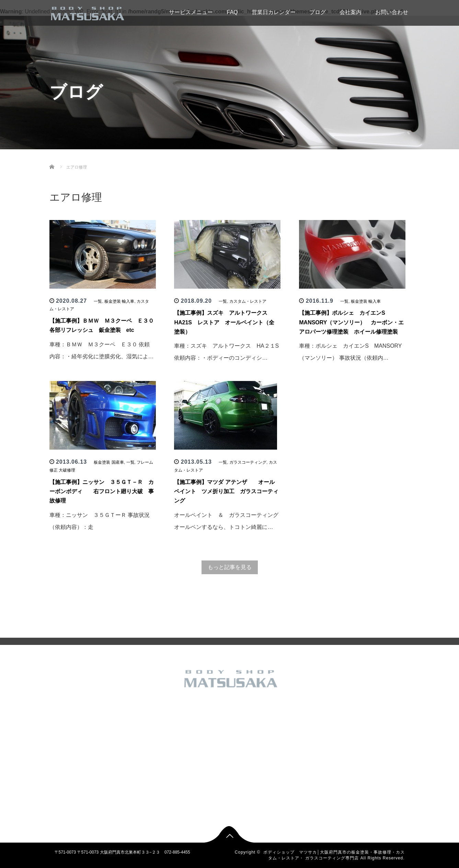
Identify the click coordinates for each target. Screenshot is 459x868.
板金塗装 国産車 (109, 462)
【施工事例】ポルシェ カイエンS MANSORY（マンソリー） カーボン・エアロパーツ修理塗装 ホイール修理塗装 (351, 322)
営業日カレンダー (274, 12)
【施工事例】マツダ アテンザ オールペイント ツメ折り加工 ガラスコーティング (226, 491)
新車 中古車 (184, 769)
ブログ (318, 12)
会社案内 (351, 12)
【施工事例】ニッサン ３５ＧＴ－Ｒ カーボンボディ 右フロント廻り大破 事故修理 (102, 491)
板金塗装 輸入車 (119, 301)
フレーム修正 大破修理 (194, 758)
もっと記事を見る (230, 567)
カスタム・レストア (248, 301)
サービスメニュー (180, 12)
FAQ (232, 12)
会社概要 (119, 747)
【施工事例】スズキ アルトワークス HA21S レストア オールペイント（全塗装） (224, 322)
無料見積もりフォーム (132, 780)
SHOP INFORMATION (132, 769)
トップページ (124, 714)
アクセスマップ (126, 758)
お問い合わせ (392, 12)
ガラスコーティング (248, 462)
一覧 (98, 301)
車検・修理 (183, 802)
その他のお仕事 (187, 725)
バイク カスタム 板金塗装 (197, 747)
